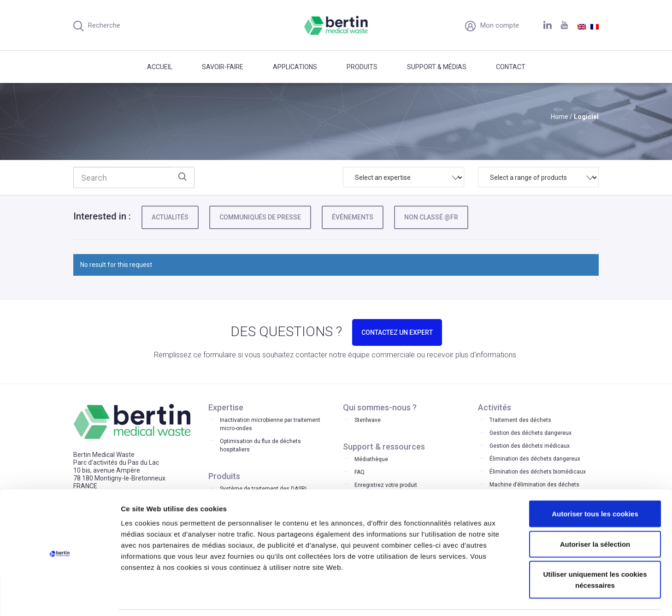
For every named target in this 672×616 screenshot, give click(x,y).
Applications (295, 67)
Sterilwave (368, 420)
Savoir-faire (223, 67)
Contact (511, 67)
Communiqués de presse (260, 217)
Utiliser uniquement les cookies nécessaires (595, 550)
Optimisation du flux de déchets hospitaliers (260, 445)
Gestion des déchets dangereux (531, 433)
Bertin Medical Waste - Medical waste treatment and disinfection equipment (336, 25)
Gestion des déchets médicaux (530, 446)
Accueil (160, 67)
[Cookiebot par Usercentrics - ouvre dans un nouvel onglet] (60, 598)
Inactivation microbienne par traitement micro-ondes (270, 424)
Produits (362, 67)
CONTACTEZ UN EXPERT (397, 332)
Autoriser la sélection (595, 514)
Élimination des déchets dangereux (535, 459)
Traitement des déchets (520, 420)
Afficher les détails (508, 598)
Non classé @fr (431, 217)
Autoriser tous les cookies (595, 484)
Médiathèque (371, 459)
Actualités (170, 217)
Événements (353, 217)
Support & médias (437, 67)
